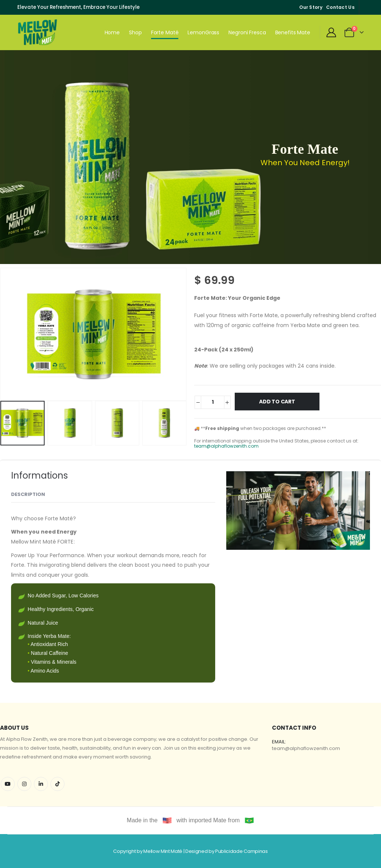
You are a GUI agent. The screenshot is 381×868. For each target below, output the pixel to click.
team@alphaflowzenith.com (226, 446)
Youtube (8, 784)
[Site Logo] (38, 32)
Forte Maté (165, 32)
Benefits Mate (293, 32)
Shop (135, 32)
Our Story (311, 7)
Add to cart (277, 402)
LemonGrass (203, 32)
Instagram (24, 784)
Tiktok (57, 784)
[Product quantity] (212, 402)
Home (112, 32)
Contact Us (340, 7)
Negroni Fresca (247, 32)
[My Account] (331, 32)
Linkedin (41, 784)
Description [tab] (28, 494)
